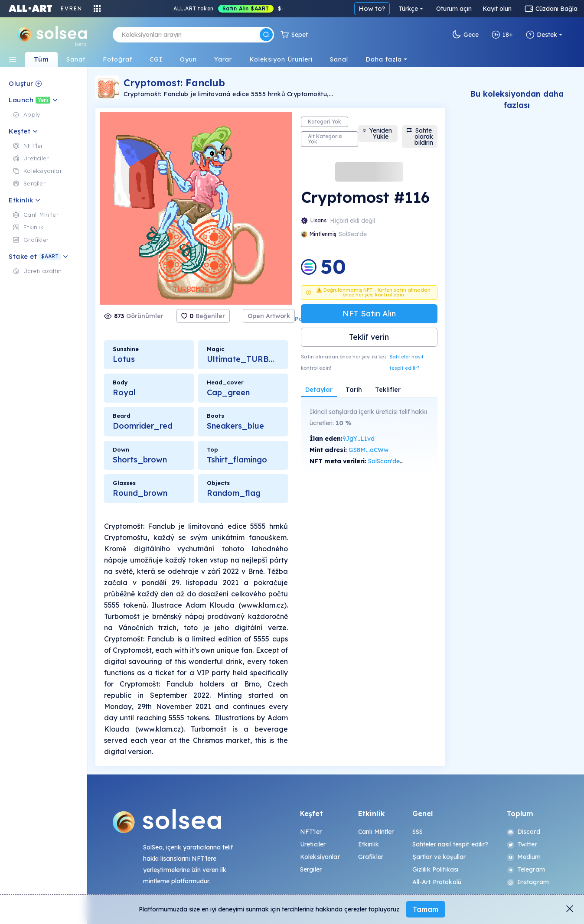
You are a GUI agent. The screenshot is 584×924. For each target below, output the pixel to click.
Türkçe (408, 9)
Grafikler (371, 857)
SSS (418, 832)
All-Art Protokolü (437, 882)
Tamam (426, 909)
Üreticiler (313, 844)
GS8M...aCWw (369, 450)
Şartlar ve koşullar (439, 857)
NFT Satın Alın (369, 314)
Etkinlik (369, 844)
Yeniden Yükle (377, 133)
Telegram (526, 869)
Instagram (528, 882)
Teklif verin (369, 337)
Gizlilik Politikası (436, 869)
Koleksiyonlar (320, 857)
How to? (372, 8)
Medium (524, 857)
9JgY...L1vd (359, 439)
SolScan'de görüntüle (398, 461)
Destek (542, 35)
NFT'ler (311, 832)
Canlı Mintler (376, 832)
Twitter (522, 844)
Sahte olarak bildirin (420, 137)
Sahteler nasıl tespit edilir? (406, 362)
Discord (524, 832)
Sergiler (311, 869)
